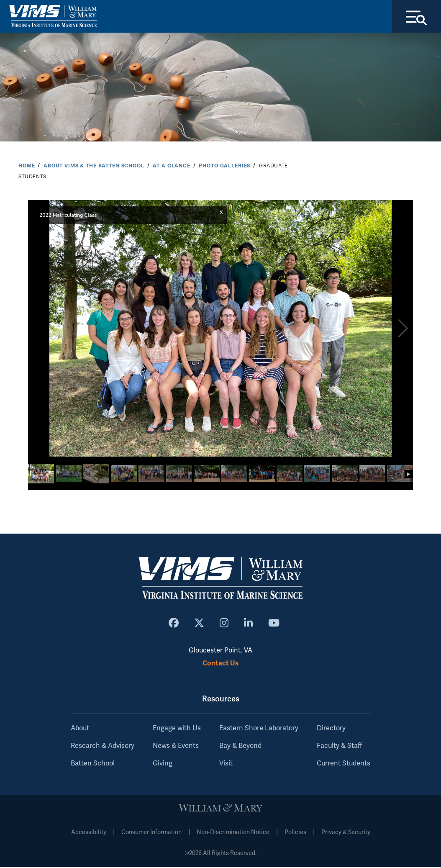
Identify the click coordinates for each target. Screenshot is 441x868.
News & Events (176, 747)
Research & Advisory (103, 747)
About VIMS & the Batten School (94, 167)
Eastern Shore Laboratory (259, 729)
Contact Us (220, 664)
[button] (403, 329)
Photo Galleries (224, 167)
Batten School (93, 765)
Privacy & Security (346, 833)
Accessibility (89, 833)
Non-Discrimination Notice (233, 833)
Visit (226, 765)
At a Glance (171, 167)
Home (27, 167)
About (80, 729)
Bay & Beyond (240, 747)
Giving (163, 765)
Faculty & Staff (339, 747)
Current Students (344, 765)
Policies (295, 833)
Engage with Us (177, 729)
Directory (331, 729)
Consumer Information (151, 833)
